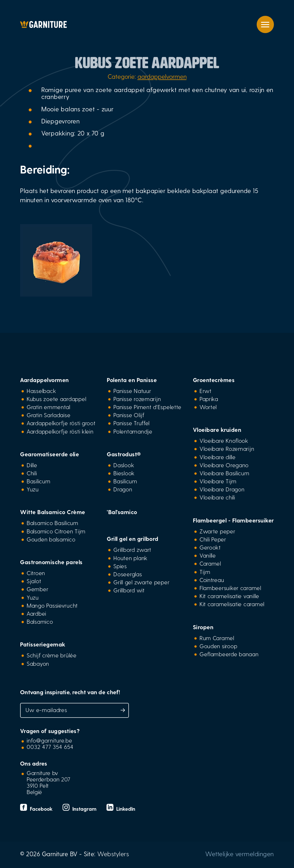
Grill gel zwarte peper (141, 582)
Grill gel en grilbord (133, 539)
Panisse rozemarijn (137, 399)
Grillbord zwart (132, 550)
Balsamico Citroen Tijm (56, 531)
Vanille (208, 555)
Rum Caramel (217, 638)
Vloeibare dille (218, 457)
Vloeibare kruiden (217, 430)
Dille (32, 465)
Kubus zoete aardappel (56, 399)
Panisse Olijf (129, 415)
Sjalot (34, 581)
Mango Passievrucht (52, 605)
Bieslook (124, 473)
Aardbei (36, 613)
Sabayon (38, 663)
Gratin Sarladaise (49, 415)
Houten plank (130, 558)
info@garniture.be (50, 740)
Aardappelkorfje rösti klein (60, 431)
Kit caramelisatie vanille (229, 596)
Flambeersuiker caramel (230, 588)
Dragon (123, 489)
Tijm (205, 572)
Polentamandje (133, 431)
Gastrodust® (124, 454)
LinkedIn (121, 809)
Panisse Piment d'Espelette (147, 407)
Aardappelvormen (45, 380)
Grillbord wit (129, 590)
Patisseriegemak (43, 644)
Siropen (203, 627)
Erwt (206, 391)
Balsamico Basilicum (53, 523)
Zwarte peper (217, 531)
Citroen (36, 573)
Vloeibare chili (217, 497)
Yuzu (33, 489)
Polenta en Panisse (132, 380)
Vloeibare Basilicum (225, 473)
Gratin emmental (49, 407)
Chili (32, 473)
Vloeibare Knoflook (224, 440)
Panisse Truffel (131, 423)
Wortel (208, 407)
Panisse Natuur (132, 391)
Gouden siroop (218, 646)
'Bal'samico (122, 512)
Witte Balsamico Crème (53, 512)
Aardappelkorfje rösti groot (61, 423)
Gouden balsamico (51, 539)
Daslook (124, 465)
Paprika (209, 399)
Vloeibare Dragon (222, 489)
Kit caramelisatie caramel (232, 604)
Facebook (37, 809)
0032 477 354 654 (50, 747)
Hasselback (41, 391)
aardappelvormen (162, 76)
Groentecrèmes (214, 380)
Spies (120, 566)
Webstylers (113, 854)
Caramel (210, 563)
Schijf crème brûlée (52, 655)
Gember (37, 589)
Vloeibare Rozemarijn (227, 449)
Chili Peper (213, 539)
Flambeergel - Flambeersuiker (233, 520)
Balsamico (40, 621)
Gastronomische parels (51, 562)
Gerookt (210, 547)
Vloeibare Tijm (218, 481)
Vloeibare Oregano (224, 465)
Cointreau (212, 580)
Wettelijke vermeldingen (240, 854)
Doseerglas (128, 574)
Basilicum (39, 481)
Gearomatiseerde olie (50, 454)
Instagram (80, 809)
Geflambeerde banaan (229, 654)
